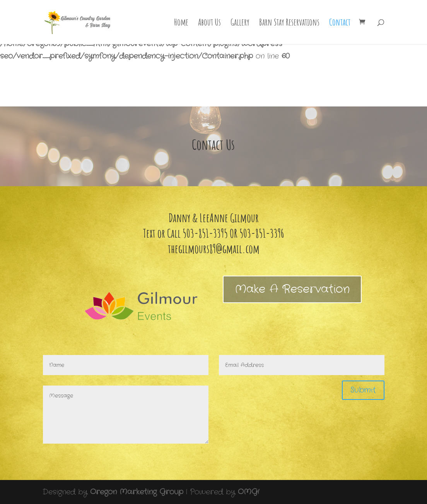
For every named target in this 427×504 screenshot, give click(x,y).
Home (181, 24)
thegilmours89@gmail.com (214, 249)
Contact (340, 24)
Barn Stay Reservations (289, 24)
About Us (209, 24)
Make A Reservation (292, 289)
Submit (363, 390)
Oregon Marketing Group (137, 492)
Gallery (240, 24)
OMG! (249, 492)
